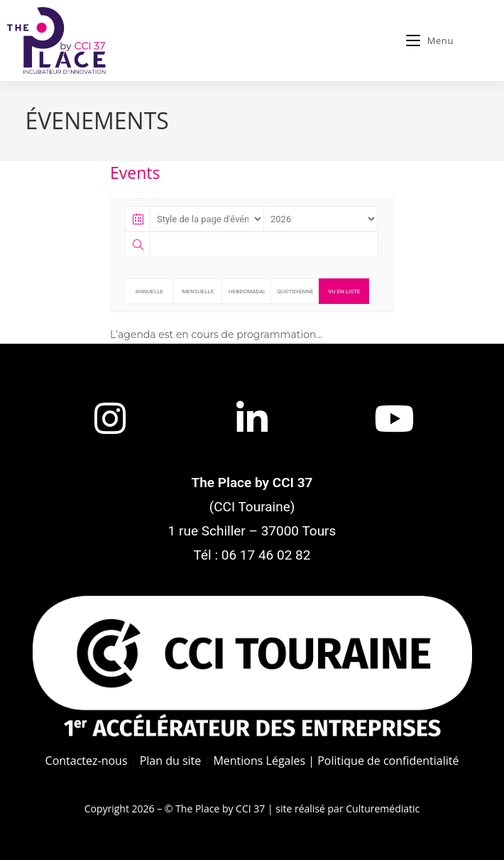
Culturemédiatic (383, 809)
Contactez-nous (87, 761)
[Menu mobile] (430, 40)
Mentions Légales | (264, 761)
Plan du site (171, 761)
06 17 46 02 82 (266, 555)
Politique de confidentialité (388, 761)
